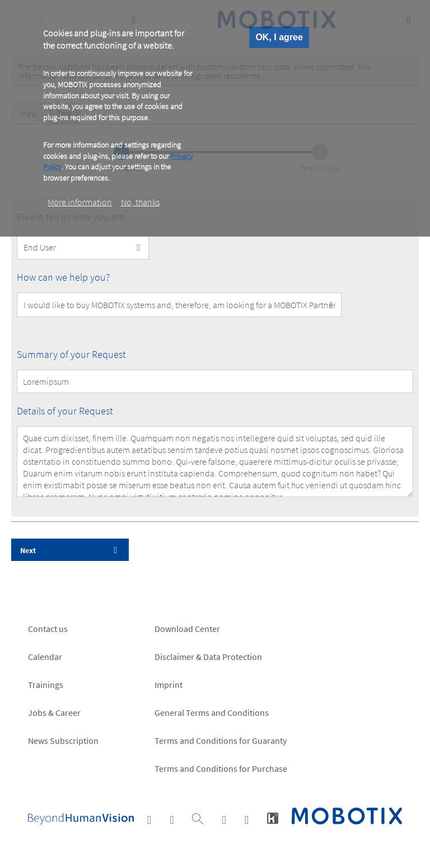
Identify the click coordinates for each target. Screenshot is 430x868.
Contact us (48, 629)
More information (80, 202)
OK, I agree (279, 37)
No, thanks (140, 202)
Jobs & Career (54, 713)
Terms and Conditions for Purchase (221, 768)
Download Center (187, 629)
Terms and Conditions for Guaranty (221, 740)
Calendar (45, 657)
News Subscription (63, 740)
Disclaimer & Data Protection (208, 657)
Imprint (169, 685)
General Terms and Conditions (212, 713)
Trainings (46, 685)
